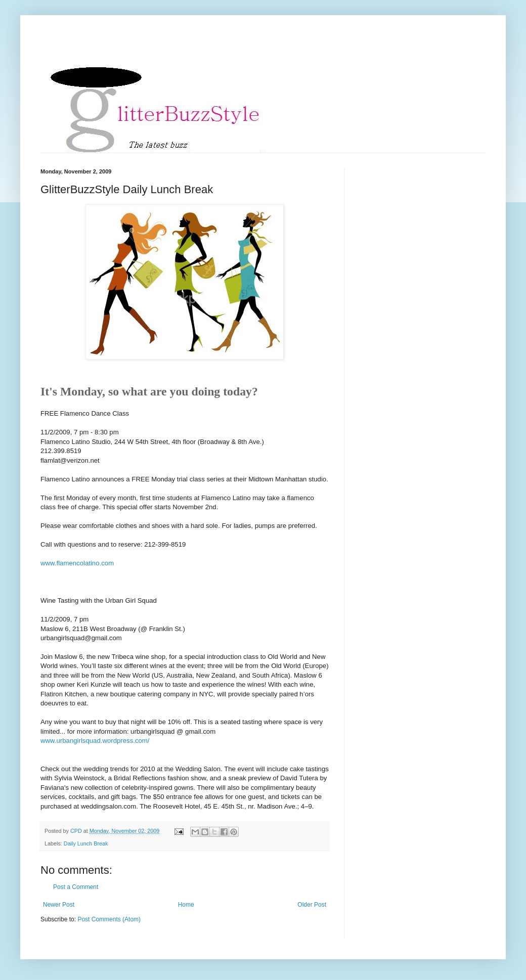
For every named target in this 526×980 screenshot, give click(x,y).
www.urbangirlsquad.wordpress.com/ (95, 741)
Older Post (312, 905)
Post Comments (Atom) (109, 919)
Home (186, 905)
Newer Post (59, 905)
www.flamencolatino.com (77, 563)
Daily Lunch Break (86, 843)
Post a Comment (76, 887)
